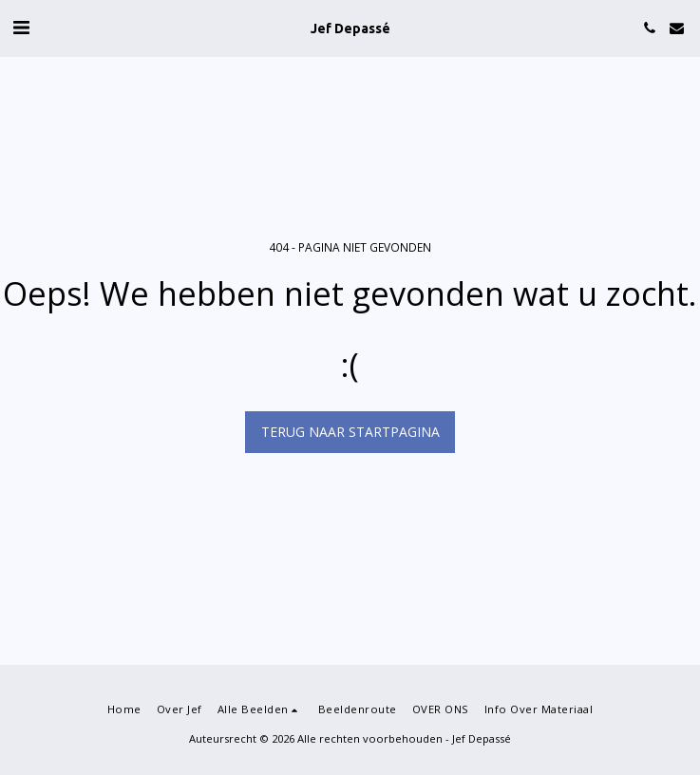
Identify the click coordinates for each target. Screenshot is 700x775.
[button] (21, 27)
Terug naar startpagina (350, 432)
